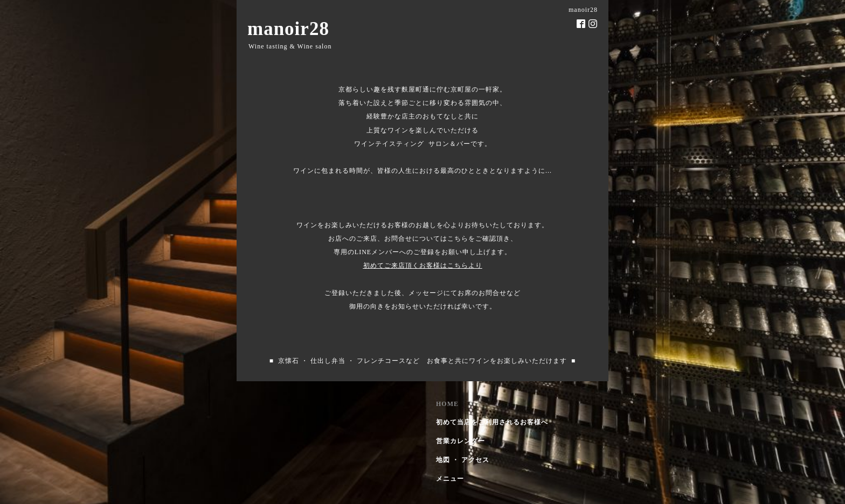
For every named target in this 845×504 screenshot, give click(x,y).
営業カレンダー (460, 441)
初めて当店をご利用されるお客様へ (492, 422)
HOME (447, 404)
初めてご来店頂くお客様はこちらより (423, 265)
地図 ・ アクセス (463, 460)
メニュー (450, 479)
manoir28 (288, 29)
